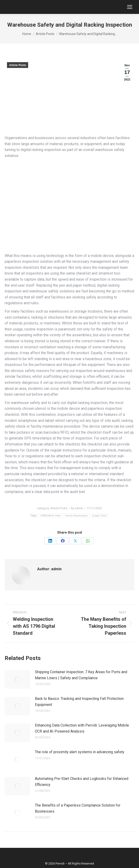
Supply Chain (99, 516)
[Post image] (17, 679)
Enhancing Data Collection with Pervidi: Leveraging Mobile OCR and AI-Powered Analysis (82, 728)
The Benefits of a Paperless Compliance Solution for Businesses (78, 808)
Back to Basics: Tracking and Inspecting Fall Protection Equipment (79, 702)
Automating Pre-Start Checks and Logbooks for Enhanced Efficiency (82, 782)
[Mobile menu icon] (130, 7)
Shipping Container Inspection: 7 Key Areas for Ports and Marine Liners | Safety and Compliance (81, 675)
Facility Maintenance (77, 516)
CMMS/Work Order (51, 516)
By (77, 508)
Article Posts (18, 65)
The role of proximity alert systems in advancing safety (80, 752)
